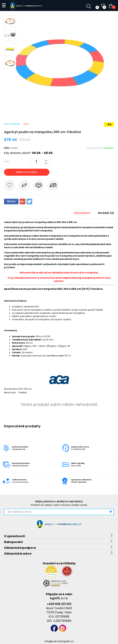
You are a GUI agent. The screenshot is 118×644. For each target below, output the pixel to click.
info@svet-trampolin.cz (59, 641)
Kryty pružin (12, 124)
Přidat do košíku (27, 172)
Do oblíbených (10, 186)
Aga (26, 124)
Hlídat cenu (39, 186)
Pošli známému (53, 186)
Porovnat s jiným (24, 186)
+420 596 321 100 (59, 604)
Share (11, 201)
